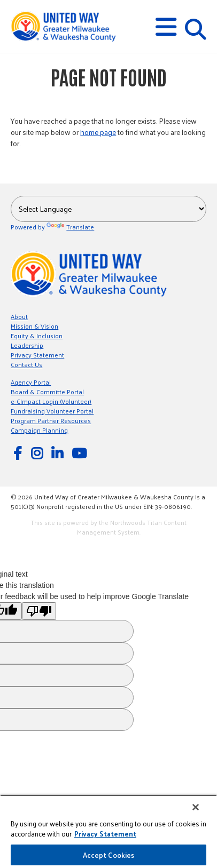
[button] (166, 27)
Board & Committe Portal (47, 392)
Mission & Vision (34, 326)
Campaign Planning (39, 430)
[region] (108, 831)
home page (98, 132)
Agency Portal (31, 382)
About (19, 316)
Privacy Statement (37, 355)
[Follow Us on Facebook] (19, 453)
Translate (70, 227)
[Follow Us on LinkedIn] (59, 453)
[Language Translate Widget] (108, 209)
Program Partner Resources (51, 420)
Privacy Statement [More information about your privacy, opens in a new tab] (105, 834)
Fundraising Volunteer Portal (52, 411)
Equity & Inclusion (37, 336)
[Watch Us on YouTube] (81, 453)
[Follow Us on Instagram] (38, 453)
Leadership (27, 345)
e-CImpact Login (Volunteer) (51, 401)
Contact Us (26, 364)
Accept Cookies (109, 855)
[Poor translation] (39, 611)
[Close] (196, 807)
